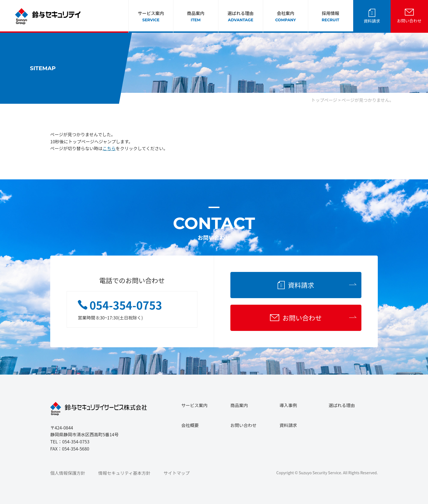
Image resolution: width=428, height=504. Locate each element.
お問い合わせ (409, 21)
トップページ (324, 100)
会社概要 (190, 425)
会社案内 (286, 16)
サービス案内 (151, 16)
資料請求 (372, 21)
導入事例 (288, 405)
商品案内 (196, 16)
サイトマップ (177, 473)
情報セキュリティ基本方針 (124, 473)
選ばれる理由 (240, 16)
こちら (109, 148)
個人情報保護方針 (68, 473)
